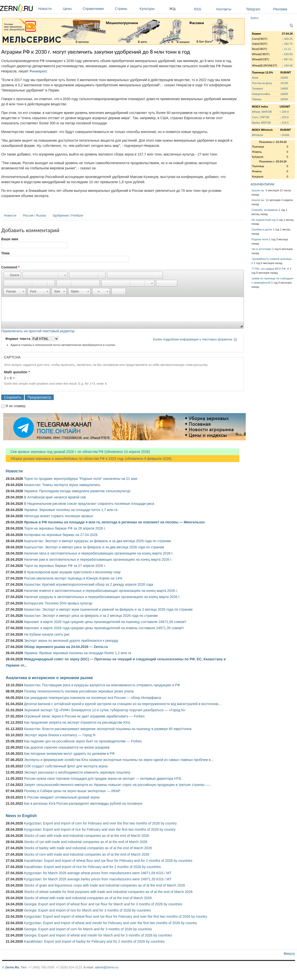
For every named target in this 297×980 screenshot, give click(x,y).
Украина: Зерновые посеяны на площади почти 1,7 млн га (71, 510)
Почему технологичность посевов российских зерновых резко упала (79, 691)
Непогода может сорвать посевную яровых (59, 516)
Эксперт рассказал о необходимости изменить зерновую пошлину (77, 772)
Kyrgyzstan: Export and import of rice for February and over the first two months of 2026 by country (100, 829)
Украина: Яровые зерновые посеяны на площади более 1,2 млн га (78, 653)
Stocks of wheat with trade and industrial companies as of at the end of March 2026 (88, 898)
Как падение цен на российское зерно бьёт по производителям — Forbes (83, 741)
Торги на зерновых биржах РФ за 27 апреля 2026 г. (65, 566)
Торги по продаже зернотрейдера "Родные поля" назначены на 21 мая (81, 479)
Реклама (280, 9)
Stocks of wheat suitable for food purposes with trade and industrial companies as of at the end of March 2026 (108, 892)
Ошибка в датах (262, 229)
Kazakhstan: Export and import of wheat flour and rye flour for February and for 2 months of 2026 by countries (108, 861)
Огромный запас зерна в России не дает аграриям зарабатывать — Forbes (84, 716)
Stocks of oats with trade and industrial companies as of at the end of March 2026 (87, 836)
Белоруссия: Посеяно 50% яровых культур (58, 603)
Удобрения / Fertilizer (68, 215)
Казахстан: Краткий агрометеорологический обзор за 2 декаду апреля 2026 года (89, 584)
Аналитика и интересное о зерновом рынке (49, 678)
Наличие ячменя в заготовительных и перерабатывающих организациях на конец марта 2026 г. (101, 591)
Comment (10, 267)
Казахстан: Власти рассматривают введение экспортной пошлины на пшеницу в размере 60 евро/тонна (108, 729)
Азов (255, 78)
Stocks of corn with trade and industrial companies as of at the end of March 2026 (87, 854)
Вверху (289, 954)
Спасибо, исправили (265, 210)
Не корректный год (263, 220)
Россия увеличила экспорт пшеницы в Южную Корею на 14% (73, 578)
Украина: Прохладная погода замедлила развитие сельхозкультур (77, 491)
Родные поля (260, 239)
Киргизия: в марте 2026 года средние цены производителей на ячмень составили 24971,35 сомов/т (104, 628)
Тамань (257, 99)
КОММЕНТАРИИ (262, 184)
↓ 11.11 (286, 49)
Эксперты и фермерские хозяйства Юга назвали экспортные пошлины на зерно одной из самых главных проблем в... (119, 760)
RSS (198, 9)
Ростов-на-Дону (262, 83)
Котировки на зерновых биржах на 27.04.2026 (61, 535)
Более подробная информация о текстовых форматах (193, 339)
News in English (21, 816)
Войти (255, 18)
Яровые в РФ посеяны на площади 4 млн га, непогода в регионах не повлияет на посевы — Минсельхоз (114, 522)
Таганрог (258, 89)
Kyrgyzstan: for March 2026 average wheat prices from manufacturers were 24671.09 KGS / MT (98, 873)
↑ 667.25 (287, 59)
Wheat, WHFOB (262, 112)
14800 (284, 89)
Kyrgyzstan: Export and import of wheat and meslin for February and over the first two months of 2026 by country (111, 923)
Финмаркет (38, 71)
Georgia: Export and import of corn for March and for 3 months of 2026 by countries (88, 929)
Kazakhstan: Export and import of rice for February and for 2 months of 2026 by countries (92, 867)
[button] (12, 275)
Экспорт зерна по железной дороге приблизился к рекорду (71, 641)
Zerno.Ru (12, 967)
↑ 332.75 (287, 44)
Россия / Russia (34, 215)
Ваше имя (10, 239)
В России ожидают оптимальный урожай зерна (62, 797)
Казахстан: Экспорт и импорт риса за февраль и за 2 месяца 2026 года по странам (91, 616)
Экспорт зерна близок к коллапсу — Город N (60, 735)
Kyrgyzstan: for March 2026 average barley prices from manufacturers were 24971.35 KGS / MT (98, 879)
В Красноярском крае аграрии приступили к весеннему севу (72, 572)
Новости (49, 9)
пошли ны (258, 190)
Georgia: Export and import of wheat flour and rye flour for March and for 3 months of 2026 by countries (103, 904)
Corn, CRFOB (261, 117)
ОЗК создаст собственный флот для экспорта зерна (66, 766)
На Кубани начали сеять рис (47, 634)
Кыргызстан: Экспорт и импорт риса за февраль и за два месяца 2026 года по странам (94, 547)
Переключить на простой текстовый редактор (38, 331)
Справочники (98, 9)
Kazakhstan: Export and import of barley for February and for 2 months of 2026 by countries (94, 941)
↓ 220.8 (284, 117)
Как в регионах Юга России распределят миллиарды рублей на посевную (83, 803)
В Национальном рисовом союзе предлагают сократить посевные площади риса (89, 504)
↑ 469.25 (287, 39)
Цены (72, 9)
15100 (284, 83)
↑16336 (285, 135)
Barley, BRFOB (261, 123)
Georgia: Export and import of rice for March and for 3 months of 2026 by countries (87, 910)
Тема (5, 253)
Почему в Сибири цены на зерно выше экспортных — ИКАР (72, 791)
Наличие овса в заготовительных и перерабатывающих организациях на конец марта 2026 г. (99, 553)
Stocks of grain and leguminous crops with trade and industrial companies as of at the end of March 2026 (105, 885)
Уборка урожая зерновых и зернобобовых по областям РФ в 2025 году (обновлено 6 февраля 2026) (89, 459)
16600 (284, 94)
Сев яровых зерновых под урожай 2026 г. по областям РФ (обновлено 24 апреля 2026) (78, 452)
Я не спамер (15, 406)
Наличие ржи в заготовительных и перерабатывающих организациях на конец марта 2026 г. (98, 559)
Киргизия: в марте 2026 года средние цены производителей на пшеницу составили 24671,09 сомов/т (105, 622)
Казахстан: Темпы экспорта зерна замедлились (62, 485)
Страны (126, 9)
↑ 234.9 (284, 112)
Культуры (153, 9)
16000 (284, 99)
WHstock (258, 135)
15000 (284, 78)
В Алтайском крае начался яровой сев (55, 497)
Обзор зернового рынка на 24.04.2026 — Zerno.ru (66, 647)
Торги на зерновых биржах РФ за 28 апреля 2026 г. (65, 528)
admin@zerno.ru (107, 967)
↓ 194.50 (287, 66)
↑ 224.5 (284, 123)
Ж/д (172, 9)
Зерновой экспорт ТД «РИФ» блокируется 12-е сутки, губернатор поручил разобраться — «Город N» (105, 710)
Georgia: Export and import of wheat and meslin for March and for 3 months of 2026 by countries (98, 935)
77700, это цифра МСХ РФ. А (270, 269)
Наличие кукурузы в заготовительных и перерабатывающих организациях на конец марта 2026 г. (102, 597)
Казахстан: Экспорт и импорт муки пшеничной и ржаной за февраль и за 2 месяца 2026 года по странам (108, 609)
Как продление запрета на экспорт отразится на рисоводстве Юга (77, 722)
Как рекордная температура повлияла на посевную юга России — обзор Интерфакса (93, 698)
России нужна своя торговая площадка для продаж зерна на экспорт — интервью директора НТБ (103, 779)
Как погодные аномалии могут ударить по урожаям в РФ (69, 754)
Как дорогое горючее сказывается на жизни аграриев (67, 747)
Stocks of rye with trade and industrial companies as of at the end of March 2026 (86, 842)
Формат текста (18, 339)
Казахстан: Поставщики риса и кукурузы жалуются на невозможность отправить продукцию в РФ (102, 685)
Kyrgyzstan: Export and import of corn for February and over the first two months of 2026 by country (100, 823)
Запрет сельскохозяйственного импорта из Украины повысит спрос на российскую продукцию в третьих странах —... (118, 785)
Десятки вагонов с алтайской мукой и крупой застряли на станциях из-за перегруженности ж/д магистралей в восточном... (123, 704)
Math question (17, 372)
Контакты (224, 9)
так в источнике (261, 249)
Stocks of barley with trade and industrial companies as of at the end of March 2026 (88, 848)
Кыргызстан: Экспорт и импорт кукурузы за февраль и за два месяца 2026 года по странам (97, 541)
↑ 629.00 (287, 54)
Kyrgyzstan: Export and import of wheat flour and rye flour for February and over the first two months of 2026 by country (116, 916)
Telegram (253, 9)
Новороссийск (261, 94)
